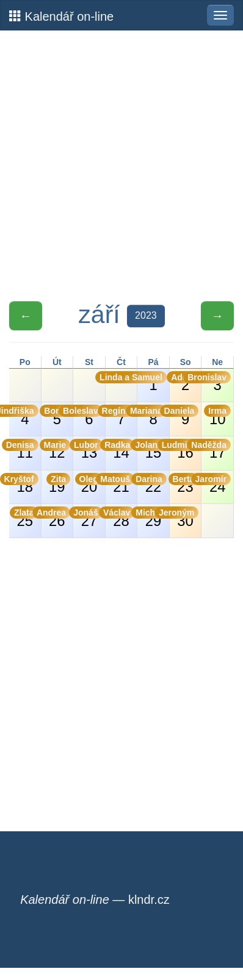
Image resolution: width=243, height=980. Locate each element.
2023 (146, 315)
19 (58, 484)
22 (152, 484)
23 (184, 484)
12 (56, 450)
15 (152, 450)
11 (24, 450)
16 (184, 450)
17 (216, 450)
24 (216, 484)
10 (217, 416)
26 (56, 517)
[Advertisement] (121, 166)
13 (88, 450)
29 (152, 517)
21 (120, 484)
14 (120, 450)
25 (24, 517)
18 (24, 484)
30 (184, 517)
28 (120, 517)
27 (88, 517)
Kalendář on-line (61, 16)
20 (89, 484)
